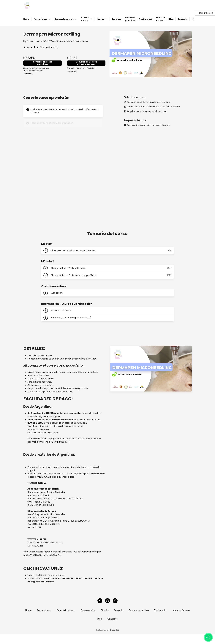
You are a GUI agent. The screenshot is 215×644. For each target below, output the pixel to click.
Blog (100, 619)
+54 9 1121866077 (60, 442)
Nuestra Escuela (181, 610)
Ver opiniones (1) (49, 47)
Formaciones (44, 610)
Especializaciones (66, 610)
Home (28, 610)
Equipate (119, 610)
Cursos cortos (88, 610)
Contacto (113, 619)
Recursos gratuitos (139, 610)
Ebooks (105, 610)
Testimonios (161, 610)
